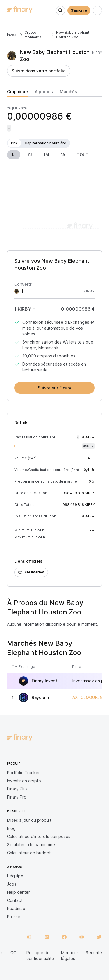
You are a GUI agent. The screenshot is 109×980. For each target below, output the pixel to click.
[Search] (60, 10)
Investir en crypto (24, 781)
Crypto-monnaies (33, 35)
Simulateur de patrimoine (31, 845)
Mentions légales (70, 955)
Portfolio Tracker (23, 773)
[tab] (17, 93)
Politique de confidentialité (40, 955)
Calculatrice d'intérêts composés (39, 836)
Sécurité (94, 953)
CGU (15, 953)
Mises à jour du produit (29, 820)
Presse (14, 917)
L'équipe (15, 876)
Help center (18, 892)
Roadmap (16, 908)
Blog (11, 828)
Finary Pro (17, 797)
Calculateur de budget (29, 853)
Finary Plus (17, 789)
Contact (15, 900)
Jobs (12, 884)
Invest (12, 35)
